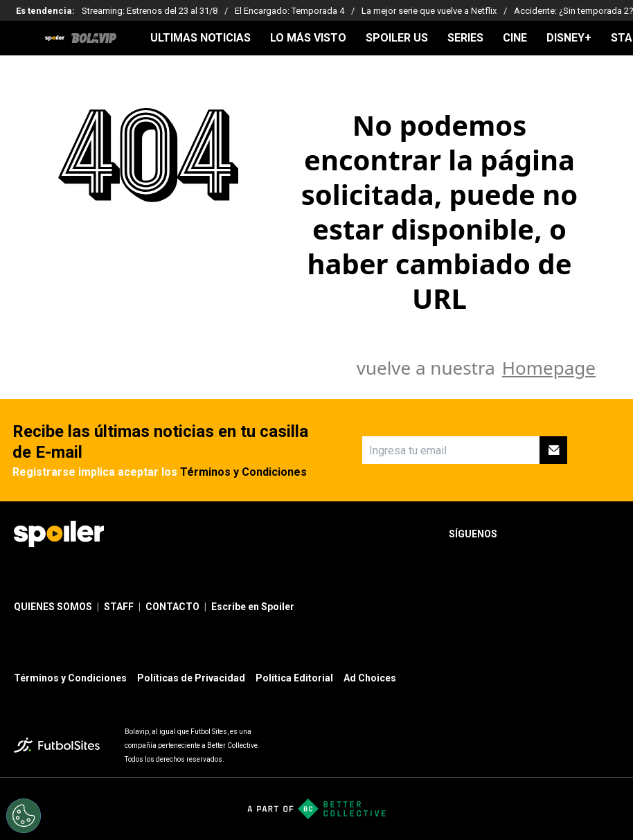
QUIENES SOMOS (53, 607)
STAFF (119, 607)
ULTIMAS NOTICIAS (200, 38)
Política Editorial (294, 678)
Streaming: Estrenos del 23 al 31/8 (150, 11)
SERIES (465, 38)
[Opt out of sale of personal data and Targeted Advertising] (24, 816)
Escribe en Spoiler (253, 607)
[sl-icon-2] (550, 534)
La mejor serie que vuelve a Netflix (429, 11)
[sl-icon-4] (611, 534)
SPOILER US (397, 38)
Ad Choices (370, 678)
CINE (515, 38)
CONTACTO (172, 607)
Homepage (549, 368)
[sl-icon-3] (580, 534)
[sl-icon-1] (519, 534)
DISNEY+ (569, 38)
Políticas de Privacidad (191, 678)
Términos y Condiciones (243, 472)
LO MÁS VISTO (308, 38)
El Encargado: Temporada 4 (289, 11)
